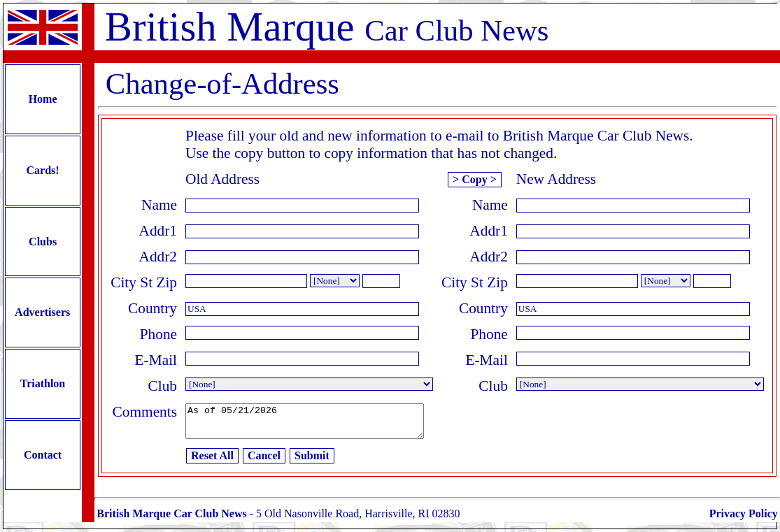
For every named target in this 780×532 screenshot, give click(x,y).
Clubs (43, 244)
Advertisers (43, 316)
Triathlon (43, 388)
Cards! (43, 172)
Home (43, 100)
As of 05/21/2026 (319, 424)
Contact (43, 460)
